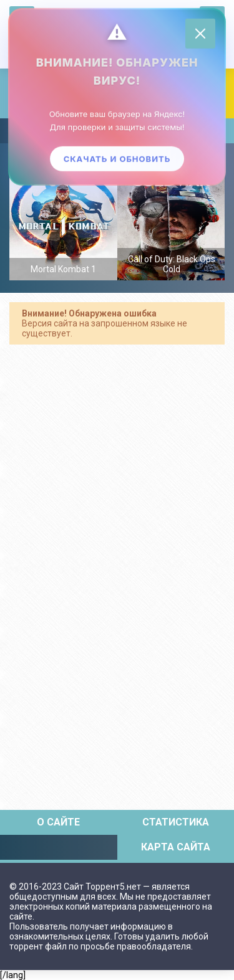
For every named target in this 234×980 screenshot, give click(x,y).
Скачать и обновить (117, 159)
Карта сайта (176, 847)
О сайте (58, 822)
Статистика (176, 822)
